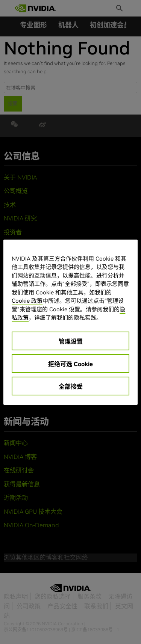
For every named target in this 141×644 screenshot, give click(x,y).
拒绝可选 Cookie (70, 364)
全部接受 (71, 386)
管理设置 (71, 341)
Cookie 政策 (27, 301)
